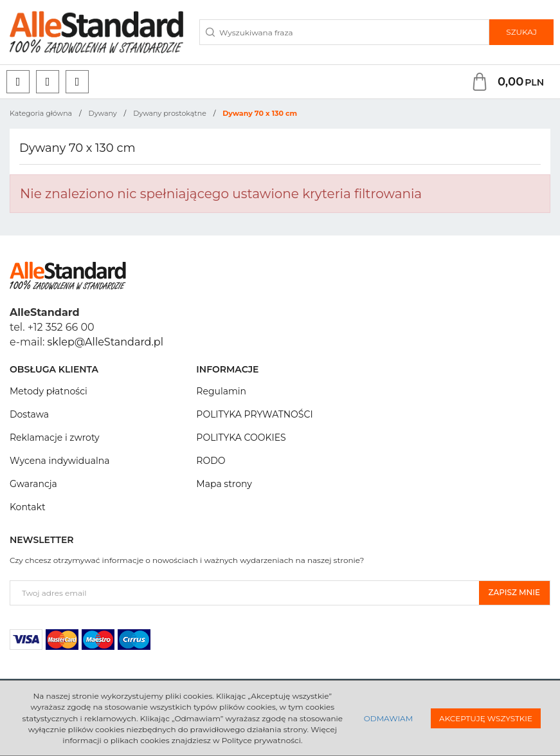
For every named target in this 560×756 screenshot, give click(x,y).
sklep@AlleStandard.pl (105, 342)
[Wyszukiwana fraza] (344, 32)
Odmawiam (388, 718)
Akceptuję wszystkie (486, 718)
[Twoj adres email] (245, 593)
